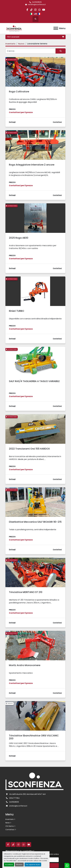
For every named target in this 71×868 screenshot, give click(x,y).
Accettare (9, 865)
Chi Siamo (10, 826)
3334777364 (14, 798)
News (8, 823)
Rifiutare (19, 865)
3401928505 (37, 2)
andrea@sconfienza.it (18, 806)
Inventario (10, 819)
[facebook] (27, 10)
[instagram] (35, 10)
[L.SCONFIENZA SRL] (34, 781)
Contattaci (10, 830)
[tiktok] (31, 10)
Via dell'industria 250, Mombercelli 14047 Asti (27, 794)
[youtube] (43, 10)
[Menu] (56, 28)
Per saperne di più (33, 865)
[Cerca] (30, 51)
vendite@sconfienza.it (37, 5)
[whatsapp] (39, 10)
